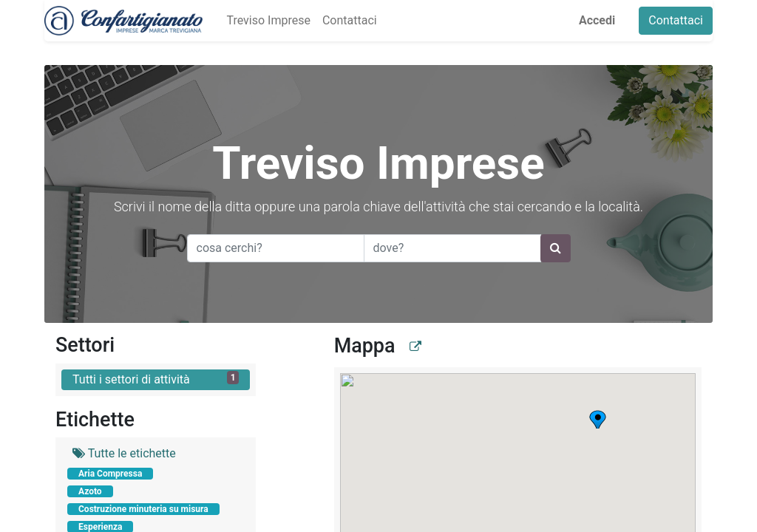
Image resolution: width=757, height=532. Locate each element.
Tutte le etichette (124, 453)
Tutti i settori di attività (156, 379)
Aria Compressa (110, 474)
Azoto (90, 491)
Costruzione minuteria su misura (143, 509)
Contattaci (676, 20)
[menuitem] (268, 21)
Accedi (597, 20)
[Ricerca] (556, 248)
